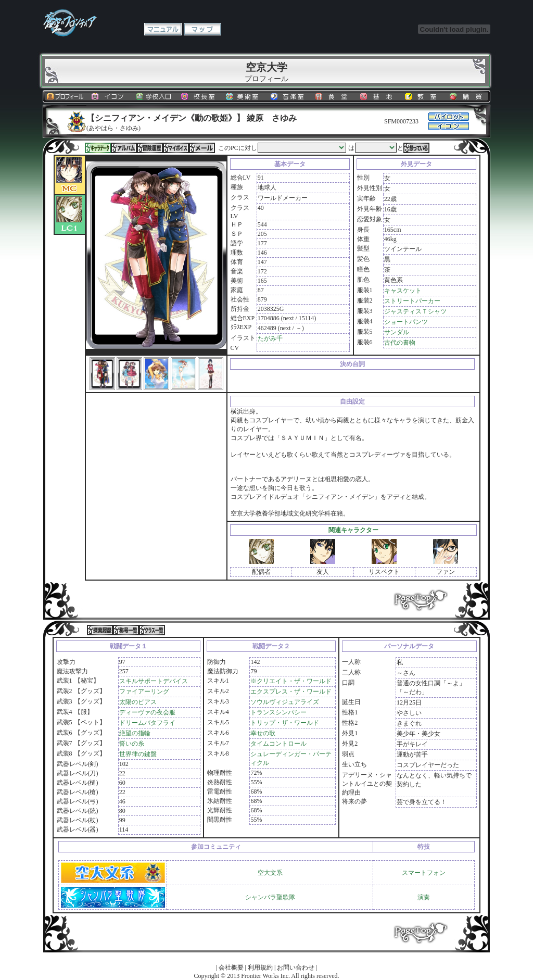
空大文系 (270, 873)
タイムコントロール (278, 744)
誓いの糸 (132, 744)
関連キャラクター (353, 530)
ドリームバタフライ (147, 723)
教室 (423, 96)
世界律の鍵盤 (138, 754)
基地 (378, 96)
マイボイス (176, 148)
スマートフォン (424, 873)
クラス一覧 (152, 630)
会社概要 (231, 968)
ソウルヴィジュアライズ (285, 702)
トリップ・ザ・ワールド (285, 723)
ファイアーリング (144, 692)
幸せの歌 (263, 733)
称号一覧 (126, 630)
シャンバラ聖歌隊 (270, 897)
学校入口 (155, 96)
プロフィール (65, 96)
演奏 (424, 897)
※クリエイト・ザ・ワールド (291, 681)
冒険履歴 (150, 148)
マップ (202, 29)
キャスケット (403, 291)
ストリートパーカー (412, 301)
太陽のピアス (138, 702)
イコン (110, 96)
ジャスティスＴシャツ (415, 311)
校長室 (199, 96)
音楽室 (289, 96)
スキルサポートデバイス (154, 681)
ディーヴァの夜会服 (147, 712)
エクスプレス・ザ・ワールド (291, 692)
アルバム (124, 148)
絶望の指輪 (135, 733)
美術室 (244, 96)
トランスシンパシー (278, 712)
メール (202, 148)
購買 (468, 96)
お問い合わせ (296, 968)
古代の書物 (400, 343)
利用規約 (260, 968)
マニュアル (163, 29)
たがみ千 (270, 338)
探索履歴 (100, 630)
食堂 (334, 96)
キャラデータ (98, 148)
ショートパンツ (406, 322)
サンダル (397, 332)
